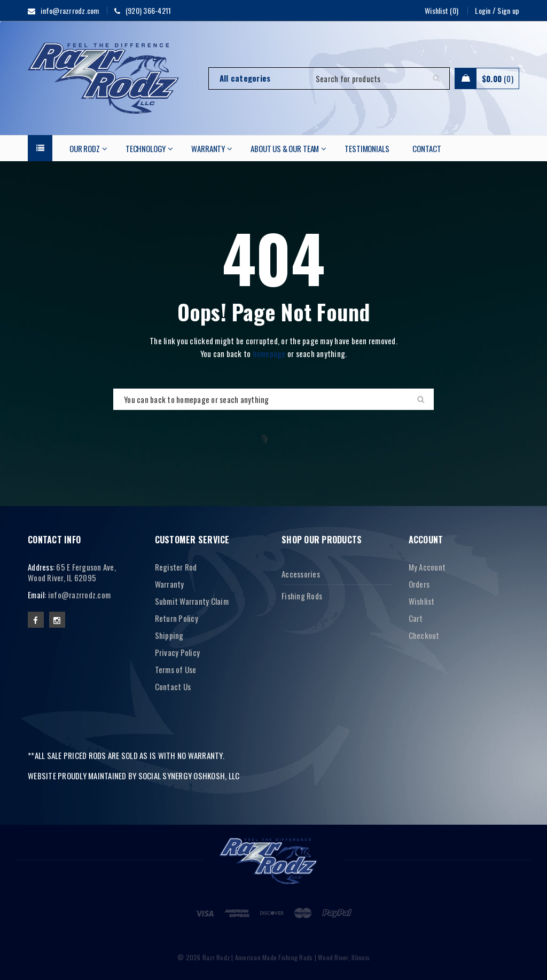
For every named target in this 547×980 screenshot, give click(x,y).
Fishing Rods (302, 596)
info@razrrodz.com (79, 595)
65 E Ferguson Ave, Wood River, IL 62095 (72, 572)
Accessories (301, 574)
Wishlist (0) (441, 10)
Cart (416, 618)
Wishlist (422, 601)
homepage (269, 353)
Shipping (169, 635)
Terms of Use (176, 669)
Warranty (170, 584)
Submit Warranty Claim (192, 601)
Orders (419, 584)
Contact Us (173, 686)
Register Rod (176, 567)
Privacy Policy (178, 652)
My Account (427, 567)
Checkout (424, 635)
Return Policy (177, 618)
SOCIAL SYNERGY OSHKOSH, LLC (189, 776)
